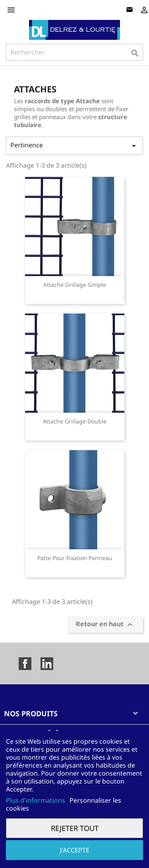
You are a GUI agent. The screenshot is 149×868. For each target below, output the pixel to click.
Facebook (25, 664)
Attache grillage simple (75, 285)
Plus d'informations (36, 800)
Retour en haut (105, 625)
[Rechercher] (74, 52)
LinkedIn (47, 664)
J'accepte (75, 850)
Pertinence (74, 146)
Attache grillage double (75, 421)
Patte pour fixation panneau (75, 558)
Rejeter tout (75, 828)
